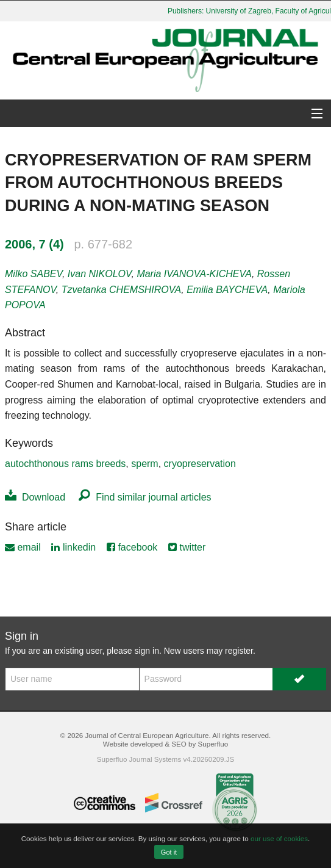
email (23, 547)
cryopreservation (200, 464)
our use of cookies (279, 838)
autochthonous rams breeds (65, 464)
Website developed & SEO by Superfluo (165, 744)
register (239, 651)
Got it (169, 852)
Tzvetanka (122, 290)
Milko (34, 274)
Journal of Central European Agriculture (147, 735)
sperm (144, 464)
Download (35, 497)
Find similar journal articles (145, 497)
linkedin (73, 547)
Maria (194, 274)
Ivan (100, 274)
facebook (132, 547)
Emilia (227, 290)
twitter (187, 547)
